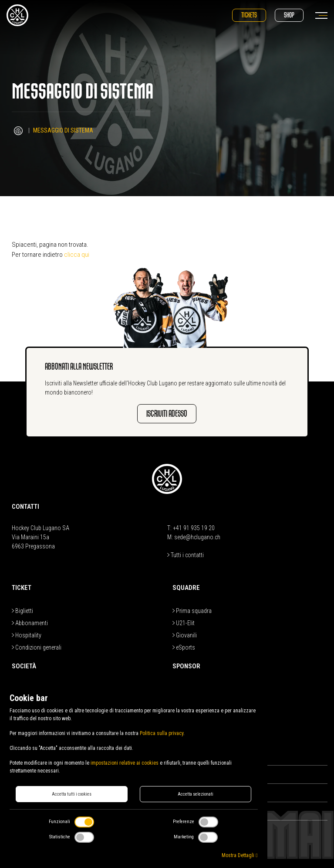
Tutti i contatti (186, 555)
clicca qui (77, 255)
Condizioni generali (37, 647)
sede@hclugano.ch (197, 537)
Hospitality (27, 635)
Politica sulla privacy (162, 733)
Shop (289, 15)
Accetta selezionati (196, 794)
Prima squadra (192, 611)
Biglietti (22, 611)
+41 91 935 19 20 (194, 528)
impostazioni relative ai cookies (125, 763)
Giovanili (185, 635)
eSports (184, 647)
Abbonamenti (30, 623)
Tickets (249, 15)
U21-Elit (184, 623)
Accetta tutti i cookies (72, 794)
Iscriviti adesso (167, 414)
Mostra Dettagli (240, 855)
